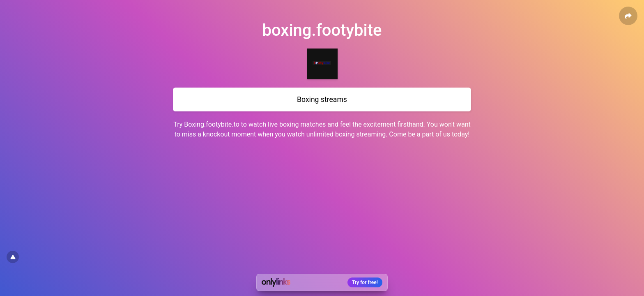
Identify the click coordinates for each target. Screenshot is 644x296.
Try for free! (365, 282)
